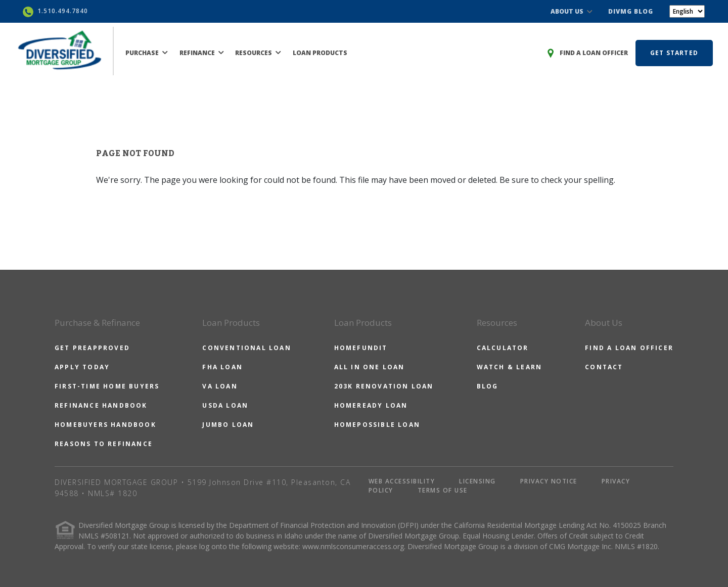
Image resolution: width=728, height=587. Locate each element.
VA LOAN (220, 386)
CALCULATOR (503, 348)
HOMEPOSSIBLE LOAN (377, 425)
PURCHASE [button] (147, 53)
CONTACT (604, 367)
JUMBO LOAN (228, 425)
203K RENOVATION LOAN (384, 386)
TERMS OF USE (443, 490)
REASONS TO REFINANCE (104, 444)
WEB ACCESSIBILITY (402, 481)
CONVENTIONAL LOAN (246, 348)
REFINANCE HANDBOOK (101, 405)
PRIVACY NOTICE (549, 481)
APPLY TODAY (82, 367)
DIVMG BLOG (631, 11)
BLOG (488, 386)
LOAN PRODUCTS (320, 53)
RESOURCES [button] (258, 53)
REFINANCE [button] (202, 53)
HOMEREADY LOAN (371, 405)
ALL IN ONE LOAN (370, 367)
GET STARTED (674, 53)
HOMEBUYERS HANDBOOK (105, 425)
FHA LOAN (222, 367)
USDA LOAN (225, 405)
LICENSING (477, 481)
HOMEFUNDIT (361, 348)
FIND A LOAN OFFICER (629, 348)
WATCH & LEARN (510, 367)
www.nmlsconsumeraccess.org (353, 546)
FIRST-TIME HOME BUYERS (107, 386)
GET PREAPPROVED (92, 348)
